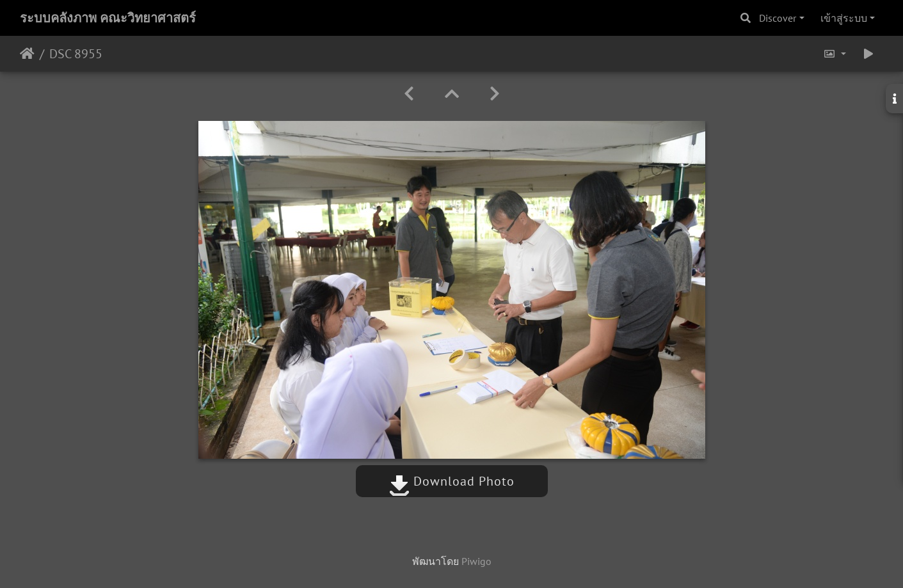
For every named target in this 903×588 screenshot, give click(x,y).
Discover (778, 18)
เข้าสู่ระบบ (844, 18)
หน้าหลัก (27, 54)
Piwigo (476, 561)
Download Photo (452, 481)
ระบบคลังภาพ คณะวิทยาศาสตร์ (108, 18)
